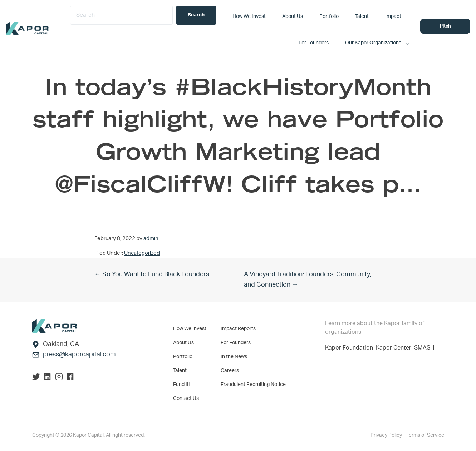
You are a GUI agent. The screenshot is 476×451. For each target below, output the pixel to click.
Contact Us (186, 398)
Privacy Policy (387, 435)
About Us (183, 343)
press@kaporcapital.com (79, 355)
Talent (180, 371)
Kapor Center (395, 348)
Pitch (445, 26)
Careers (230, 371)
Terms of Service (425, 435)
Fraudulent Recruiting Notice (253, 385)
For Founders (236, 343)
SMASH (424, 348)
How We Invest (190, 329)
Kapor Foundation (350, 348)
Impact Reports (238, 329)
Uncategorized (142, 253)
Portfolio (183, 357)
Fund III (181, 385)
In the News (234, 357)
